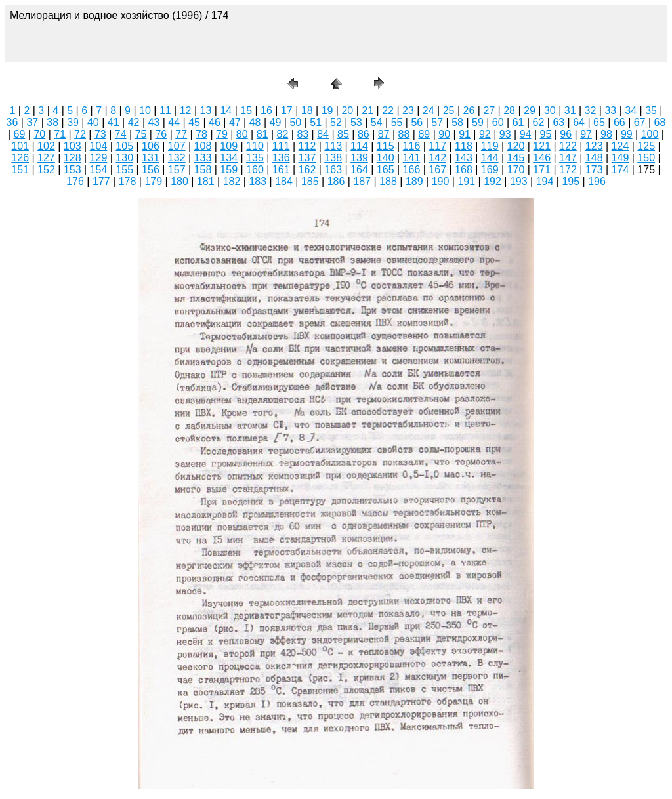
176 (75, 181)
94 (526, 134)
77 (181, 134)
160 (255, 170)
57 (437, 122)
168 (464, 170)
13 (206, 111)
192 (493, 181)
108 (203, 146)
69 (20, 134)
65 (599, 122)
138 (333, 158)
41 (114, 122)
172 (568, 170)
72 (80, 134)
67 (640, 122)
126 (20, 158)
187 (362, 181)
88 (404, 134)
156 (151, 170)
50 (295, 122)
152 (46, 170)
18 (307, 111)
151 (20, 170)
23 (408, 111)
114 (359, 146)
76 (161, 134)
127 (46, 158)
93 (505, 134)
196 (597, 181)
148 (594, 158)
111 (281, 146)
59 (478, 122)
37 (32, 122)
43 (154, 122)
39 (73, 122)
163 (333, 170)
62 (539, 122)
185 (310, 181)
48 (255, 122)
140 (386, 158)
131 (151, 158)
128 (73, 158)
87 (384, 134)
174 (620, 170)
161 (281, 170)
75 (141, 134)
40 (93, 122)
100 (650, 134)
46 (215, 122)
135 (255, 158)
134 (229, 158)
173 (594, 170)
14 (226, 111)
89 (424, 134)
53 (356, 122)
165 (386, 170)
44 (174, 122)
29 (530, 111)
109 (229, 146)
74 (121, 134)
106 (151, 146)
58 (457, 122)
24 (429, 111)
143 (464, 158)
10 (145, 111)
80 (242, 134)
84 (323, 134)
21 (367, 111)
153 (73, 170)
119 (490, 146)
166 (412, 170)
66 (619, 122)
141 (412, 158)
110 (255, 146)
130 (124, 158)
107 (177, 146)
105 (124, 146)
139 (359, 158)
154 (99, 170)
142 (437, 158)
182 (232, 181)
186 (336, 181)
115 (386, 146)
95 (546, 134)
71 (60, 134)
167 (437, 170)
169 (490, 170)
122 (568, 146)
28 (509, 111)
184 (284, 181)
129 (99, 158)
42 (134, 122)
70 (39, 134)
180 (179, 181)
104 (99, 146)
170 (516, 170)
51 (316, 122)
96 (566, 134)
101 (20, 146)
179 (153, 181)
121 (542, 146)
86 (364, 134)
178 (128, 181)
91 (465, 134)
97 (586, 134)
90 (444, 134)
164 (359, 170)
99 (627, 134)
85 (343, 134)
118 (464, 146)
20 (347, 111)
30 (550, 111)
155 (124, 170)
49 (276, 122)
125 (646, 146)
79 (222, 134)
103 (73, 146)
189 (414, 181)
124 (620, 146)
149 (620, 158)
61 (518, 122)
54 (377, 122)
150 (646, 158)
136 (281, 158)
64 (579, 122)
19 (327, 111)
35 (651, 111)
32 (591, 111)
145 (516, 158)
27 (489, 111)
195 (571, 181)
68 (660, 122)
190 (441, 181)
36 (12, 122)
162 (307, 170)
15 (246, 111)
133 (203, 158)
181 (206, 181)
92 (485, 134)
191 (466, 181)
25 (449, 111)
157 (177, 170)
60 (498, 122)
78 (201, 134)
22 (388, 111)
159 (229, 170)
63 (558, 122)
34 (631, 111)
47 (235, 122)
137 (307, 158)
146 (542, 158)
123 (594, 146)
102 (46, 146)
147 (568, 158)
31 (570, 111)
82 (283, 134)
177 (101, 181)
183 (258, 181)
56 (417, 122)
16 (266, 111)
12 (186, 111)
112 (307, 146)
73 (100, 134)
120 (516, 146)
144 (490, 158)
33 (610, 111)
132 (177, 158)
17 (287, 111)
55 (397, 122)
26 (469, 111)
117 (437, 146)
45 (194, 122)
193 (519, 181)
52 (336, 122)
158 (203, 170)
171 (542, 170)
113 (333, 146)
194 (545, 181)
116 (412, 146)
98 (606, 134)
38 (52, 122)
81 (262, 134)
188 (388, 181)
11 (165, 111)
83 (303, 134)
